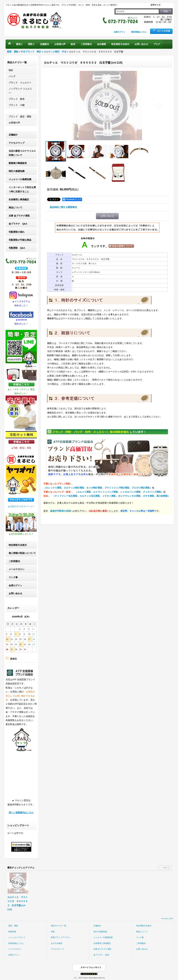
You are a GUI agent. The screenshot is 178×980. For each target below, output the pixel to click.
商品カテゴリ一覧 (59, 926)
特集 (53, 932)
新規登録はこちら (139, 32)
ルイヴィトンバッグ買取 (106, 492)
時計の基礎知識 (17, 171)
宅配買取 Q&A (17, 248)
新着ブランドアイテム (60, 937)
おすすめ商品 (57, 943)
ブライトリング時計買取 (117, 488)
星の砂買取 (162, 496)
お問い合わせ (15, 593)
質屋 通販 (13, 926)
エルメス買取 (84, 492)
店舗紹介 (13, 135)
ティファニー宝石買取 (66, 496)
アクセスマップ (17, 143)
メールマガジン (17, 569)
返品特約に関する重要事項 (63, 207)
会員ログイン (120, 32)
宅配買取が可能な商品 (20, 240)
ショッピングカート (17, 937)
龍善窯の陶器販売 (18, 163)
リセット (166, 868)
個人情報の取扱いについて (22, 553)
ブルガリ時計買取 (141, 488)
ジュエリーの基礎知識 (20, 179)
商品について (15, 208)
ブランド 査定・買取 (20, 117)
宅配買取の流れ (17, 232)
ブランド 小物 (17, 105)
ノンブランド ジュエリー (20, 91)
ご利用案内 (14, 561)
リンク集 (13, 577)
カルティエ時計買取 (74, 488)
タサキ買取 (149, 496)
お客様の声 (14, 123)
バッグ (12, 76)
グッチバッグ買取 (152, 492)
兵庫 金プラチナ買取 (19, 216)
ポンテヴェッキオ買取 (129, 496)
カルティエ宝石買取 (90, 496)
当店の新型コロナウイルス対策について (22, 153)
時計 (11, 70)
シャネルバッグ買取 (130, 492)
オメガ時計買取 (94, 488)
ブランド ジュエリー (20, 83)
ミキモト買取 (109, 496)
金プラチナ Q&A (18, 224)
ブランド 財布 (17, 99)
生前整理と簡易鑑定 (19, 200)
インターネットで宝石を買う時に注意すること (22, 189)
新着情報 (12, 932)
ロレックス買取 (54, 488)
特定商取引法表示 (18, 545)
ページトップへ (167, 919)
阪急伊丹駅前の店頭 (60, 511)
